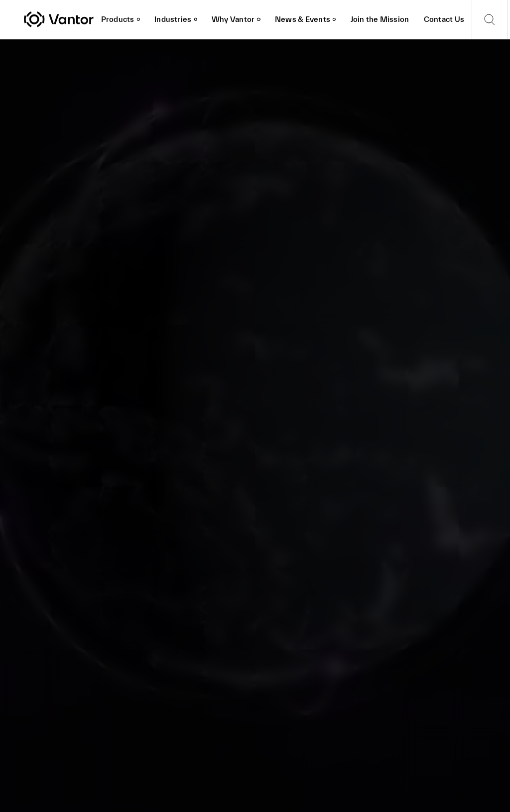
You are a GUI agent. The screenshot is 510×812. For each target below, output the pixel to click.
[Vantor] (59, 19)
